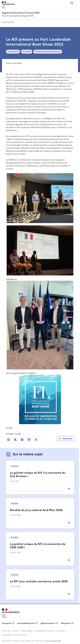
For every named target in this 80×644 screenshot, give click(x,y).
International (13, 52)
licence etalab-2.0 (52, 641)
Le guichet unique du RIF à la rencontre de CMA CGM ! (38, 546)
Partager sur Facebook (8, 440)
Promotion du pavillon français (48, 52)
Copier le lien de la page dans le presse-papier (36, 440)
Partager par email (29, 440)
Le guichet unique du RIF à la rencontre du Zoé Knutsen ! (38, 474)
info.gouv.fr (7, 623)
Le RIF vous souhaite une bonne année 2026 (39, 581)
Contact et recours (20, 635)
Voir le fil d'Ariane (8, 22)
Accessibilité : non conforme (45, 631)
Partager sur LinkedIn (22, 440)
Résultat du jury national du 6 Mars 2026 (36, 510)
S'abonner (66, 439)
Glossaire (15, 631)
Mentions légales (27, 631)
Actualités (27, 52)
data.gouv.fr (66, 623)
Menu (77, 3)
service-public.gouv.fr (26, 623)
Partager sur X (15, 440)
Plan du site (6, 631)
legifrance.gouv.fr (48, 623)
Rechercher (72, 3)
